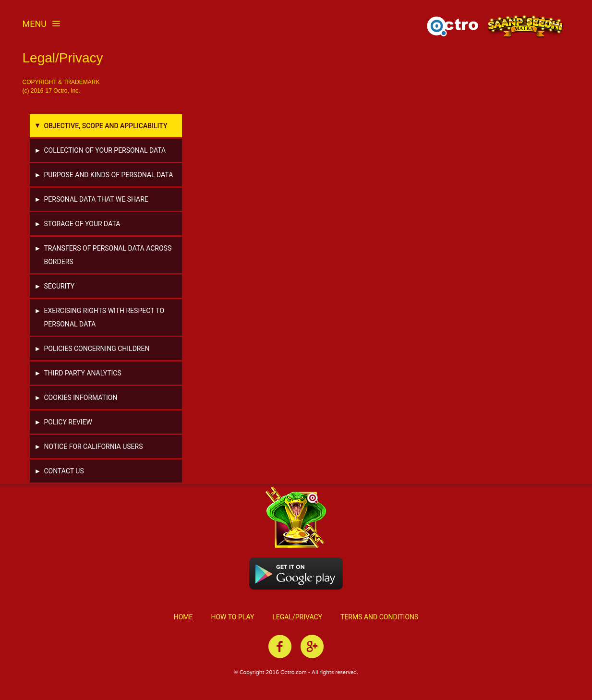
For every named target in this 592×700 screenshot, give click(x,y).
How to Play (232, 615)
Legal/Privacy (297, 615)
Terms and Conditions (379, 615)
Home (183, 615)
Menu (42, 24)
